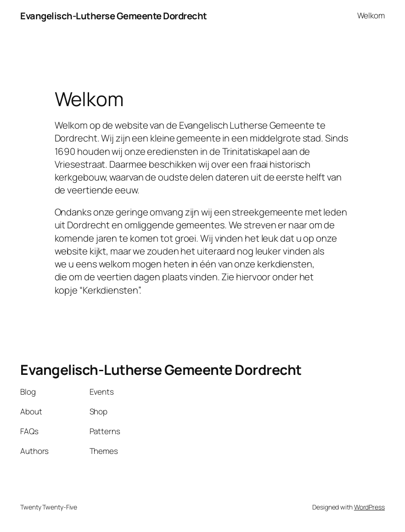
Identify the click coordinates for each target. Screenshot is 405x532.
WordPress (369, 507)
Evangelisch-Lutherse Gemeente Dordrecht (114, 16)
